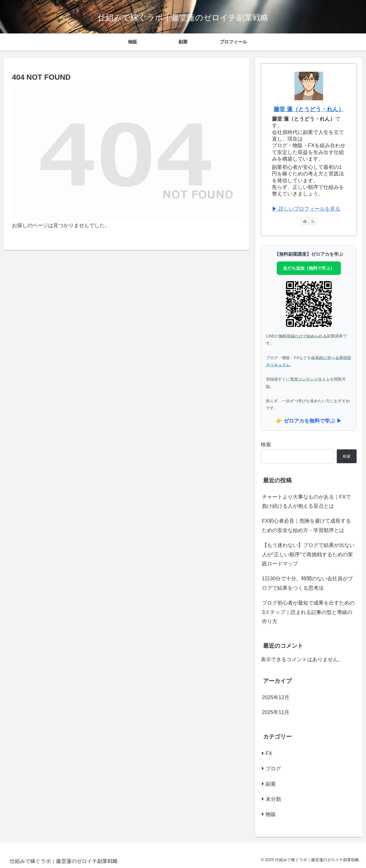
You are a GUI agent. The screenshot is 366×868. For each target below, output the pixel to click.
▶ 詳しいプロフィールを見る (306, 209)
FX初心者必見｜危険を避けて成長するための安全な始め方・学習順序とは (306, 525)
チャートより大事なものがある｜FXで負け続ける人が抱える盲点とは (306, 501)
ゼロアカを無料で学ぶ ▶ (313, 421)
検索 (266, 445)
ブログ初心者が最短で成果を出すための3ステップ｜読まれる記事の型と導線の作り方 (308, 612)
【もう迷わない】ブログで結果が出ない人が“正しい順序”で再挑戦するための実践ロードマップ (308, 554)
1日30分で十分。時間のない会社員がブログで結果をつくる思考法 (307, 583)
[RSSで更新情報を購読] (313, 221)
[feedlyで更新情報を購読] (305, 221)
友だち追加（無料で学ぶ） (309, 268)
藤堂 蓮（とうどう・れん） (309, 109)
